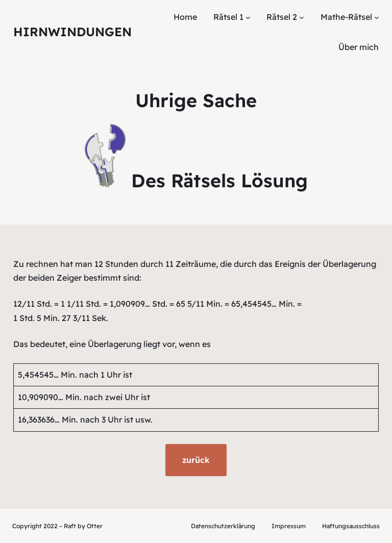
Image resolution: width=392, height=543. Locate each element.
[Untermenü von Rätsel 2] (302, 17)
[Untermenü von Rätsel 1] (248, 17)
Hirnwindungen (72, 32)
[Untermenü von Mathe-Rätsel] (377, 17)
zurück (196, 460)
